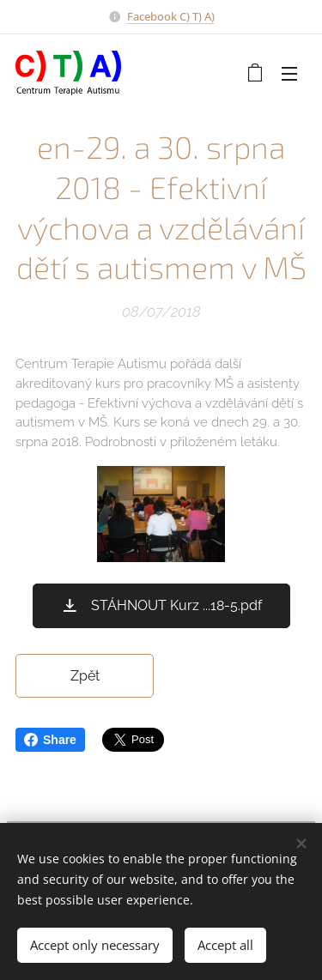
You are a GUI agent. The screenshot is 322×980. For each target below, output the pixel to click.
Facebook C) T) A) (171, 16)
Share (50, 740)
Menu (289, 74)
